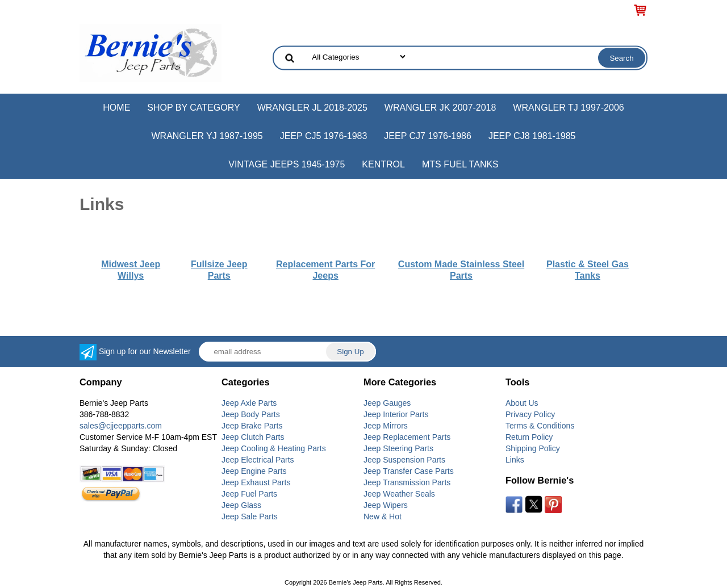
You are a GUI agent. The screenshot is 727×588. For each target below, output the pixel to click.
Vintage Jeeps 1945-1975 (287, 164)
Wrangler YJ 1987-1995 (207, 136)
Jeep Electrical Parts (258, 460)
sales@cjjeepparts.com (121, 426)
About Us (522, 403)
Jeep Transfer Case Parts (409, 471)
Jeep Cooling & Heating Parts (274, 448)
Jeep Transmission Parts (407, 482)
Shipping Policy (533, 448)
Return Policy (529, 437)
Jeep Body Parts (251, 414)
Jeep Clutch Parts (253, 437)
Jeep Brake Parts (252, 426)
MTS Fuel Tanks (460, 164)
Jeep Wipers (386, 505)
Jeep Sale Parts (250, 516)
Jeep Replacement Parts (407, 437)
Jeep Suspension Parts (404, 460)
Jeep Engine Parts (254, 471)
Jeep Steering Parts (398, 448)
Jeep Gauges (387, 403)
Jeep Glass (241, 505)
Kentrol (383, 164)
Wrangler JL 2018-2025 (312, 108)
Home (116, 108)
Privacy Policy (530, 414)
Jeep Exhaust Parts (256, 482)
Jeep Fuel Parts (249, 494)
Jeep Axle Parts (249, 403)
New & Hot (383, 516)
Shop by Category (193, 108)
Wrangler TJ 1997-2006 (568, 108)
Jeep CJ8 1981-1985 (532, 136)
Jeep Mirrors (386, 426)
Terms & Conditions (540, 426)
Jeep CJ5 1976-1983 (324, 136)
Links (515, 460)
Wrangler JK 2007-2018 (440, 108)
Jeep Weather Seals (399, 494)
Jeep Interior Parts (396, 414)
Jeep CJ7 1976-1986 (428, 136)
